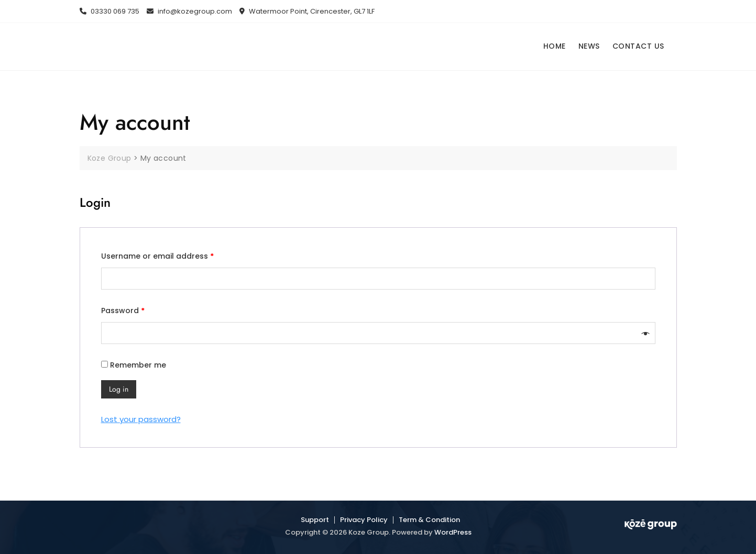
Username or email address (157, 256)
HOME (555, 46)
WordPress (453, 532)
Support (315, 520)
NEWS (589, 46)
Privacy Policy (364, 520)
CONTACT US (638, 46)
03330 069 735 (109, 11)
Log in (119, 389)
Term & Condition (429, 520)
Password (123, 311)
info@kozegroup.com (189, 11)
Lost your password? (141, 419)
